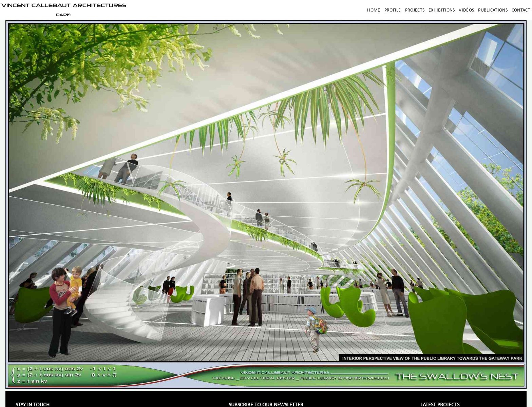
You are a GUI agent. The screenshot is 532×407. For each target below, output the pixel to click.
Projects (415, 10)
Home (374, 10)
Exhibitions (442, 10)
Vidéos (466, 10)
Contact (521, 10)
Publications (493, 10)
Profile (393, 10)
